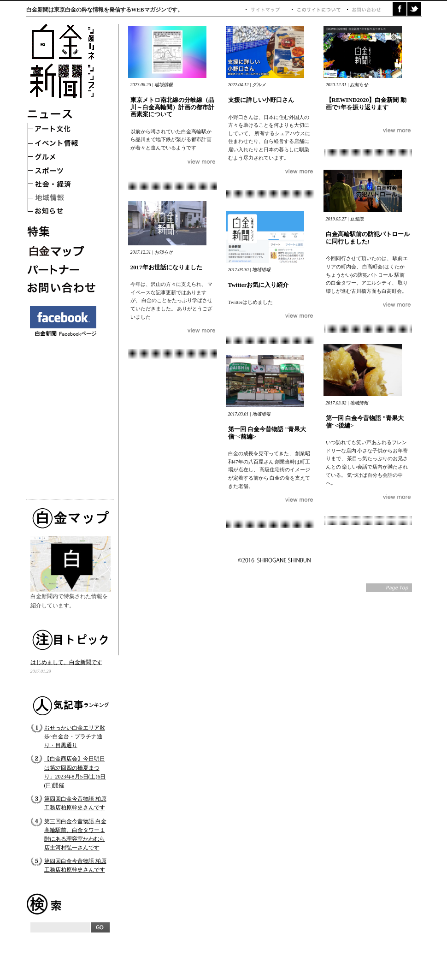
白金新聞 (64, 62)
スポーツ (63, 172)
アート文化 (63, 130)
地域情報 (63, 199)
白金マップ (63, 250)
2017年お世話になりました (166, 267)
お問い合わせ (63, 287)
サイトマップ (268, 10)
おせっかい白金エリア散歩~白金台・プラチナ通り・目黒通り (75, 736)
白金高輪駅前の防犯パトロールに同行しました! (368, 238)
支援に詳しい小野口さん (261, 100)
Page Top (389, 588)
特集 (63, 232)
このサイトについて (319, 10)
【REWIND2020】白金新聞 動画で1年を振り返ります (366, 104)
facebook (400, 9)
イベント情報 (63, 144)
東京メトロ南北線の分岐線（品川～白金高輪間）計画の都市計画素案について (172, 107)
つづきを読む (202, 162)
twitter (414, 9)
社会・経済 (63, 185)
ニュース (63, 116)
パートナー (63, 268)
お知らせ (63, 213)
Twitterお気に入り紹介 (259, 285)
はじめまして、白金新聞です (66, 662)
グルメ (63, 158)
